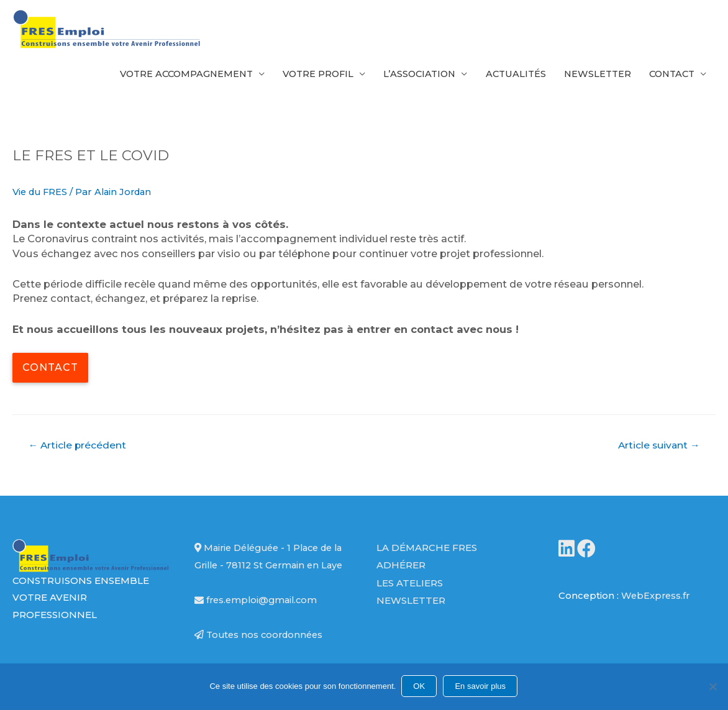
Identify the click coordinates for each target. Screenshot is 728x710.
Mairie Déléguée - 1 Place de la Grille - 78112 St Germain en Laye (269, 571)
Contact (670, 76)
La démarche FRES (427, 554)
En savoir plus (481, 687)
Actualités (508, 76)
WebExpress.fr (657, 601)
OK (420, 687)
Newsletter (592, 76)
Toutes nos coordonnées (261, 658)
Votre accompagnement (168, 76)
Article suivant (657, 450)
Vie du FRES (42, 197)
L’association (409, 76)
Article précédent (78, 450)
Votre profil (305, 76)
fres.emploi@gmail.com (258, 623)
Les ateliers (410, 588)
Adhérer (401, 571)
